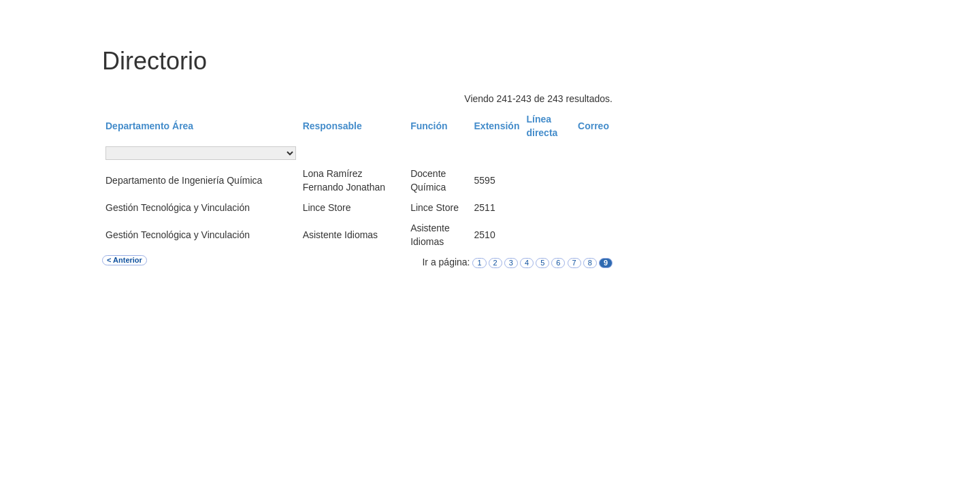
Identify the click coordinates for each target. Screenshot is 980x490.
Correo (593, 126)
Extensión (497, 126)
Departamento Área (149, 126)
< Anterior (125, 260)
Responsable (332, 126)
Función (429, 126)
